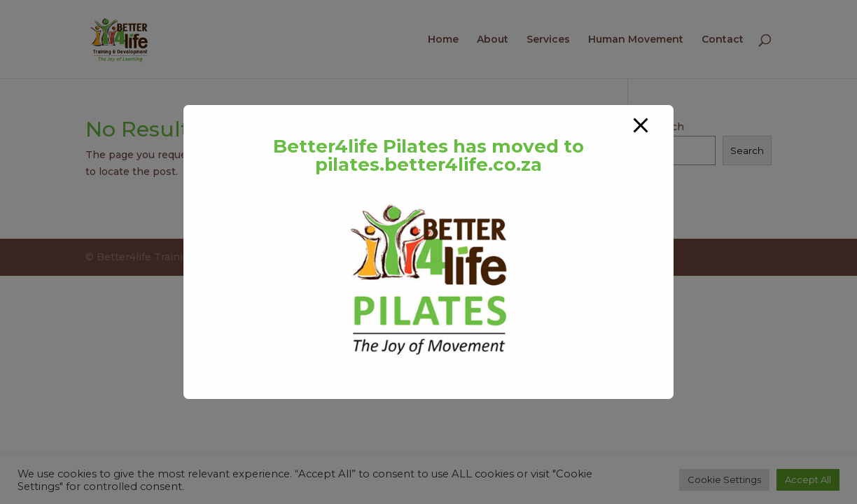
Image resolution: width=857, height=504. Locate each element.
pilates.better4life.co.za (428, 164)
